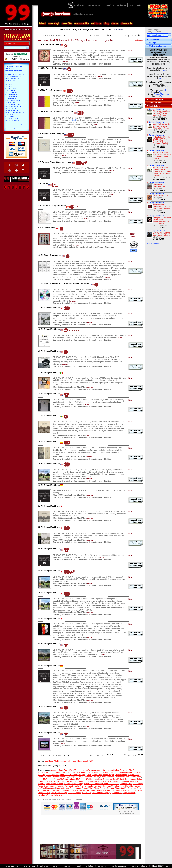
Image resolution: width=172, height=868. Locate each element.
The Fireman (108, 790)
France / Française (162, 94)
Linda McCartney (92, 781)
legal (79, 866)
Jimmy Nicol (102, 779)
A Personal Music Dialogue (52, 134)
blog (106, 24)
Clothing (10, 117)
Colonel (114, 772)
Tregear (163, 92)
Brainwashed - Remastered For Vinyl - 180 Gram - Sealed (162, 207)
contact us (121, 5)
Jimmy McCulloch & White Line (83, 779)
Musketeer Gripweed (55, 784)
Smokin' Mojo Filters (90, 788)
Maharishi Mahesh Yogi (131, 781)
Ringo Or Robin (112, 786)
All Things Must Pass (50, 307)
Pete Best (69, 786)
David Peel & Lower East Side (73, 775)
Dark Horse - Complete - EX (159, 185)
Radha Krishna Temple (83, 786)
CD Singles (11, 94)
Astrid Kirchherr (104, 770)
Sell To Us (11, 129)
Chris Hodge (105, 772)
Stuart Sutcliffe (121, 788)
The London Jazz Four (132, 790)
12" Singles (11, 96)
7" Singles (11, 98)
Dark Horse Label (80, 761)
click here (118, 29)
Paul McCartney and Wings (131, 784)
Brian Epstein (54, 772)
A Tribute (44, 184)
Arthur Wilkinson (89, 770)
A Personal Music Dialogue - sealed (55, 162)
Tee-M (59, 790)
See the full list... (154, 244)
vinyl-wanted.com (119, 866)
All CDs (9, 84)
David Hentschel (52, 775)
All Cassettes (13, 104)
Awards (9, 115)
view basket (79, 5)
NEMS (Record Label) (74, 784)
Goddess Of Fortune (91, 777)
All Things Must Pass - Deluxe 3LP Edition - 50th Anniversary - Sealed (162, 155)
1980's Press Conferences (51, 68)
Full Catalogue (14, 76)
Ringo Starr (125, 786)
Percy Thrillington (56, 786)
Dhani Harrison (121, 775)
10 (56, 36)
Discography (12, 78)
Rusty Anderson (62, 788)
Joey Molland (118, 779)
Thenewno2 (117, 793)
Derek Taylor (109, 775)
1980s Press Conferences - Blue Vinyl (56, 112)
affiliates (89, 866)
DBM (89, 775)
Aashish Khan (57, 770)
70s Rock (58, 761)
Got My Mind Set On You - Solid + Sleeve (161, 234)
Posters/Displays (15, 113)
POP (91, 761)
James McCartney (62, 779)
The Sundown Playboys (102, 793)
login (139, 5)
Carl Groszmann (79, 772)
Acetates (10, 102)
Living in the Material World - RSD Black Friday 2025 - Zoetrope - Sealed (162, 140)
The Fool (118, 790)
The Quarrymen (74, 793)
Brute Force (66, 772)
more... (66, 62)
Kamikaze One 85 (61, 781)
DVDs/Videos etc (14, 107)
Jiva (110, 779)
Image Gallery (13, 80)
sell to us (44, 866)
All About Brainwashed (51, 255)
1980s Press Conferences (51, 90)
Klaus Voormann (77, 781)
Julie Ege (49, 781)
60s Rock (49, 761)
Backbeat (124, 770)
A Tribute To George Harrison (53, 206)
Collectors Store (15, 74)
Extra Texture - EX (160, 196)
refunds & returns (11, 866)
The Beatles (80, 790)
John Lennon (130, 779)
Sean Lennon (75, 788)
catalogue (139, 40)
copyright (68, 866)
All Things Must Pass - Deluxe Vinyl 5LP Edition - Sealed (162, 113)
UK (165, 90)
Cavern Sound (93, 772)
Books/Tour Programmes (12, 120)
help (131, 5)
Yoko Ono (58, 795)
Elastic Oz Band (44, 777)
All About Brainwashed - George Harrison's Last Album (65, 283)
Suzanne (132, 788)
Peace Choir (43, 786)
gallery (56, 866)
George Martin (75, 777)
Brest (162, 96)
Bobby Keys (43, 772)
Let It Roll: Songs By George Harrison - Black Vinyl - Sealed (161, 126)
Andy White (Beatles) (73, 770)
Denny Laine (97, 775)
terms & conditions (139, 866)
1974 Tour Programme (49, 44)
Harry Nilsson (136, 777)
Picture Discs (13, 100)
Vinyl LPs (10, 90)
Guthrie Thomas (107, 777)
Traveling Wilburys (45, 795)
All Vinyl (10, 86)
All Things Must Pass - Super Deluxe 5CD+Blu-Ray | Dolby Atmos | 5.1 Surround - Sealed (162, 171)
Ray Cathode (99, 786)
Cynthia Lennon (125, 772)
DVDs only (11, 109)
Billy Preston (134, 770)
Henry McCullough (45, 779)
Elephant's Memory (60, 777)
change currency (95, 5)
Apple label (67, 761)
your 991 (110, 5)
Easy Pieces (134, 775)
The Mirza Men (44, 793)
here (164, 70)
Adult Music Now (47, 227)
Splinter (103, 788)
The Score (86, 793)
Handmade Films (122, 777)
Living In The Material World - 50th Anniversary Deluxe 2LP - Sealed (162, 221)
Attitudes (115, 770)
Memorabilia (12, 111)
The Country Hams (94, 790)
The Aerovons (68, 790)
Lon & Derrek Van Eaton (110, 781)
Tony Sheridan (129, 793)
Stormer (111, 788)
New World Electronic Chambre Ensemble (101, 784)
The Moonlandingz (59, 793)
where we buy (29, 866)
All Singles (11, 92)
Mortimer (41, 784)
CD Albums (11, 88)
